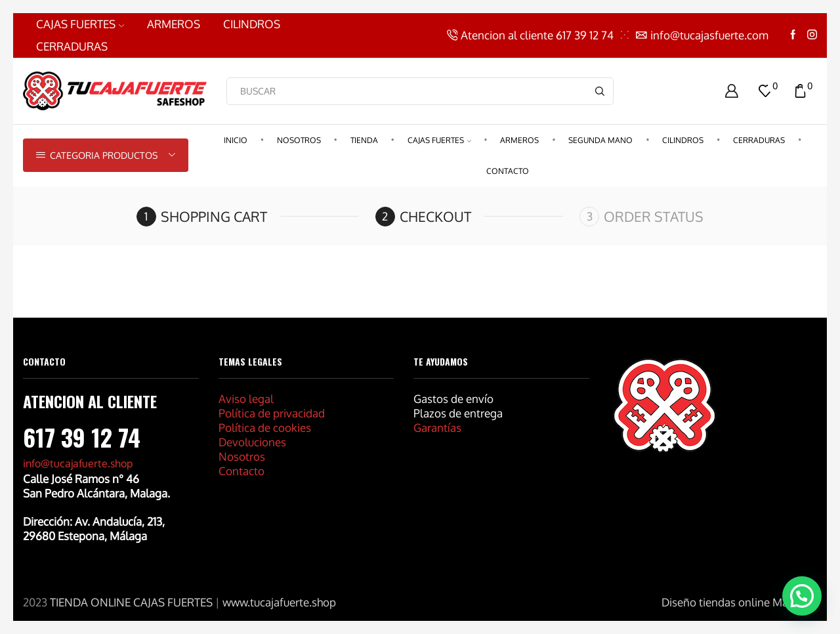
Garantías (437, 428)
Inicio (236, 140)
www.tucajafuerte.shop (279, 602)
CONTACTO (508, 171)
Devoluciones (252, 442)
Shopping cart (214, 216)
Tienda (364, 140)
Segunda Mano (600, 140)
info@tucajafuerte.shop (78, 463)
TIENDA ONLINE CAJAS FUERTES (131, 602)
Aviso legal (246, 399)
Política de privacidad (272, 413)
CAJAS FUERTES (80, 24)
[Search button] (600, 91)
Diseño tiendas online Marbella (739, 602)
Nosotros (299, 140)
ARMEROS (174, 24)
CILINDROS (252, 24)
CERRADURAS (72, 46)
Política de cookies (265, 428)
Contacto (241, 471)
